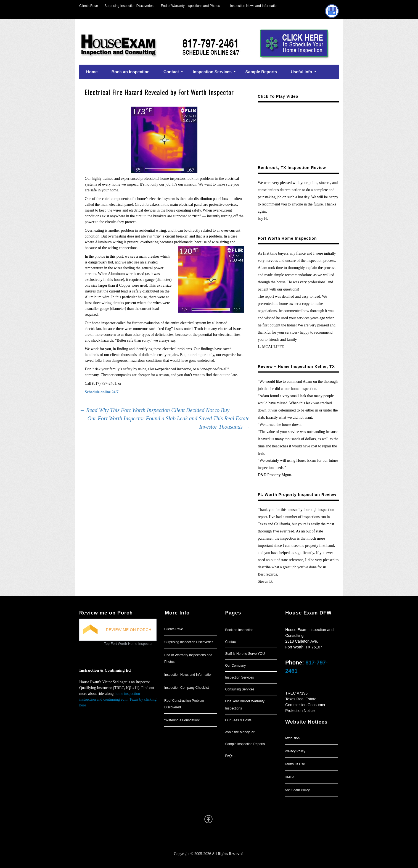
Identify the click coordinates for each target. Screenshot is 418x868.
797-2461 (109, 383)
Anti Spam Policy (297, 790)
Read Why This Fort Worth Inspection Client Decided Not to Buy (154, 410)
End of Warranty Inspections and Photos (192, 6)
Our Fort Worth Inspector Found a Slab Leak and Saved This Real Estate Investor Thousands (169, 423)
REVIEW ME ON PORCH (129, 630)
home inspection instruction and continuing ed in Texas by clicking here (118, 699)
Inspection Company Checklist (186, 688)
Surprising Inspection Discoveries (126, 6)
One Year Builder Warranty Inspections (245, 705)
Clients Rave (89, 6)
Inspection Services (239, 677)
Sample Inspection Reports (245, 744)
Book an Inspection (239, 630)
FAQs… (231, 756)
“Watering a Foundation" (182, 720)
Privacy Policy (295, 751)
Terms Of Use (295, 764)
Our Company (235, 666)
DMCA (289, 777)
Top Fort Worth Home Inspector (128, 644)
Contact (231, 642)
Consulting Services (240, 689)
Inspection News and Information (254, 6)
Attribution (292, 738)
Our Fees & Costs (238, 720)
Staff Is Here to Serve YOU (245, 654)
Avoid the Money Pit (240, 732)
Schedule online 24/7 (102, 392)
